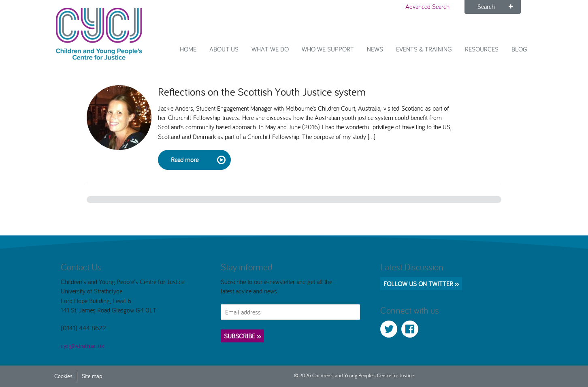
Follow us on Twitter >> (421, 284)
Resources (482, 49)
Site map (92, 376)
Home (188, 49)
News (375, 49)
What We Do (270, 49)
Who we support (328, 49)
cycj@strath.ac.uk (82, 346)
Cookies (63, 376)
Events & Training (424, 49)
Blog (519, 49)
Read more (198, 160)
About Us (224, 49)
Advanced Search (427, 6)
